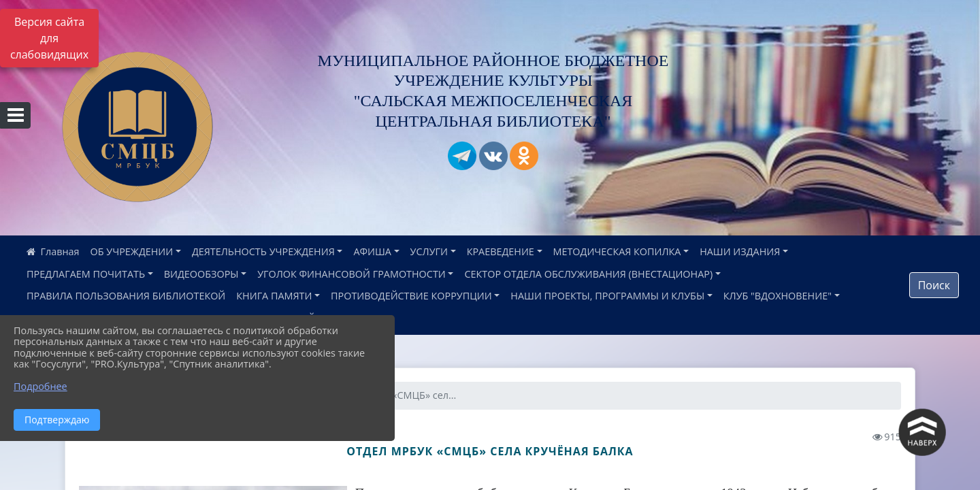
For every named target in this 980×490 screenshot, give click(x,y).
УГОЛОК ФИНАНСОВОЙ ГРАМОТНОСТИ (352, 274)
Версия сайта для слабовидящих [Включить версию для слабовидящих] (49, 38)
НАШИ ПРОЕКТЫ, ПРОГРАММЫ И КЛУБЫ (607, 296)
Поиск (934, 285)
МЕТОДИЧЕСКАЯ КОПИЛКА (617, 251)
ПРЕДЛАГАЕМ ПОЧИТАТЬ (86, 274)
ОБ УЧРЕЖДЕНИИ (132, 251)
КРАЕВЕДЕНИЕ (501, 251)
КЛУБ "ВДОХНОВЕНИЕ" (778, 296)
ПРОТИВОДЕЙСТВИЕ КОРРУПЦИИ (411, 296)
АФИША (372, 251)
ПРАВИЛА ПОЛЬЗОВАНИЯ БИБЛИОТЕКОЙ (126, 296)
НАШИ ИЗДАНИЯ (740, 251)
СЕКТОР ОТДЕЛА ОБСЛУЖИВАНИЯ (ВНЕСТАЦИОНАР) (588, 274)
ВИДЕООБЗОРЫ (201, 274)
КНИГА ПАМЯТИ (274, 296)
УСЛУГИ (429, 251)
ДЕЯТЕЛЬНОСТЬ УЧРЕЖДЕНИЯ (263, 251)
